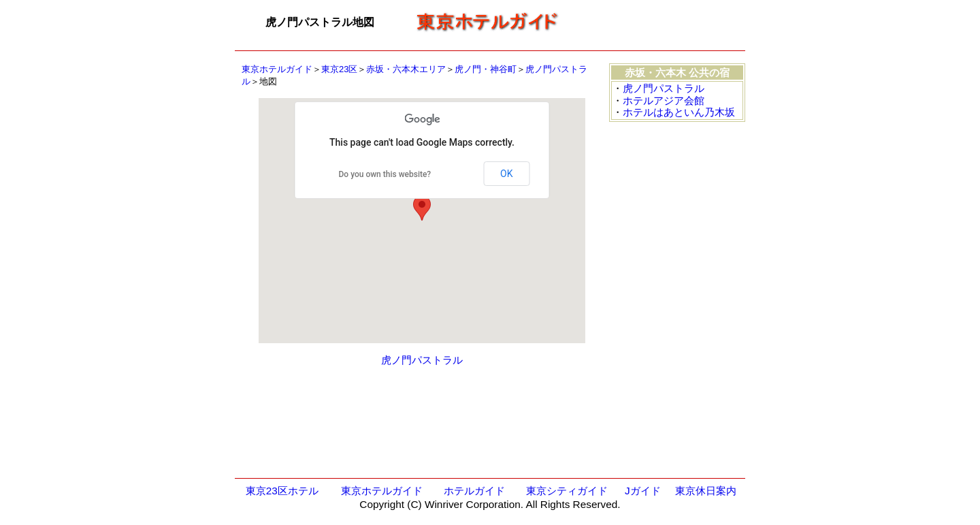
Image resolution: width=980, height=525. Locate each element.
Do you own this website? (385, 174)
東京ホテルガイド (277, 69)
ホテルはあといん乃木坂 (679, 112)
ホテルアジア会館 (664, 100)
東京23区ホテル (282, 491)
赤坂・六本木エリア (406, 69)
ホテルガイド (474, 491)
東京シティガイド (567, 491)
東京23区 (339, 69)
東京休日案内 (706, 491)
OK (506, 174)
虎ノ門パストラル (422, 360)
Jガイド (643, 491)
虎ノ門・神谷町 (486, 69)
